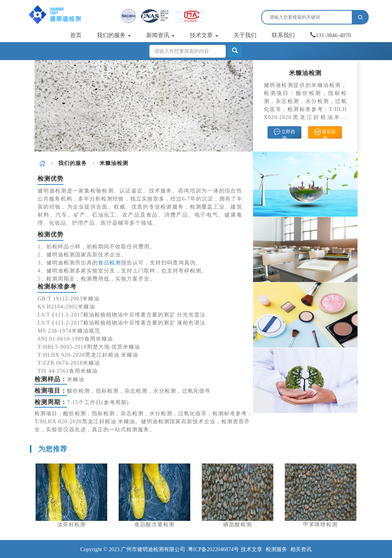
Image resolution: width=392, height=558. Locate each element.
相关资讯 (301, 549)
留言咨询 (325, 134)
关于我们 (245, 35)
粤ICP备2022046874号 (214, 549)
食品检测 (109, 263)
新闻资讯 (160, 35)
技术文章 (204, 35)
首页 (76, 35)
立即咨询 (284, 134)
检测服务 (276, 549)
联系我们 (283, 35)
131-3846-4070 (331, 35)
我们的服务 (114, 35)
